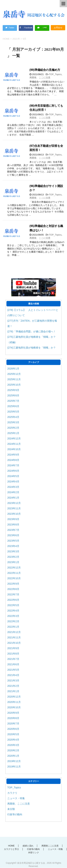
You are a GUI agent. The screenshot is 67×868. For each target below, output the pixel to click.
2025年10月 (14, 385)
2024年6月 (13, 471)
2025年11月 (14, 379)
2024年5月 (13, 476)
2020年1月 (13, 756)
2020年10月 (14, 707)
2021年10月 (14, 643)
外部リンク (34, 853)
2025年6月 (13, 406)
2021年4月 (13, 675)
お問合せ (58, 28)
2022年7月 (13, 594)
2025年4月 (13, 417)
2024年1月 (13, 498)
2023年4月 (13, 546)
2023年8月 (13, 525)
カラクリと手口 (11, 849)
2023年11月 (14, 508)
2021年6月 (13, 664)
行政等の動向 (15, 814)
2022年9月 (13, 584)
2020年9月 (13, 713)
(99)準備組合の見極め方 (45, 70)
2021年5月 (13, 670)
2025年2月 (13, 428)
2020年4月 (13, 740)
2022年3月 (13, 616)
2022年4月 (13, 611)
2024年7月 (13, 465)
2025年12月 (14, 374)
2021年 (16, 39)
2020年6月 (13, 729)
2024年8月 (13, 460)
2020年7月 (13, 724)
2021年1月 (13, 691)
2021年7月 (13, 659)
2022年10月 (14, 578)
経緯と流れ (28, 846)
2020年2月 (13, 750)
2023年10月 (14, 514)
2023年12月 (14, 503)
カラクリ (12, 793)
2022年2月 (13, 621)
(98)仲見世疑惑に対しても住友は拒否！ (46, 108)
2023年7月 (13, 530)
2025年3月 (13, 422)
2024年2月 (13, 492)
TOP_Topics (55, 74)
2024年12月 (14, 438)
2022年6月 (13, 600)
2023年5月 (13, 541)
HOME (11, 846)
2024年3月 (13, 487)
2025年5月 (13, 412)
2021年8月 (13, 654)
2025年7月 (13, 401)
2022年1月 (13, 627)
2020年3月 (13, 745)
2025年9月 (13, 390)
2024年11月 (14, 444)
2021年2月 (13, 686)
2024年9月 (13, 455)
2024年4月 (13, 482)
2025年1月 (13, 433)
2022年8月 (13, 589)
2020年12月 (14, 697)
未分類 (11, 809)
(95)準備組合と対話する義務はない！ (46, 228)
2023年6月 (13, 535)
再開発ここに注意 (50, 846)
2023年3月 (13, 551)
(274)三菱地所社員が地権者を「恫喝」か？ (32, 348)
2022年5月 (13, 605)
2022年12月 (14, 568)
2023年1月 (13, 562)
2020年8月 (13, 718)
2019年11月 (14, 767)
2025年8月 (13, 395)
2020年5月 (13, 734)
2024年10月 (14, 449)
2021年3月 (13, 680)
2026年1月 (13, 369)
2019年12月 (14, 761)
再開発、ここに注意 (40, 78)
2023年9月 (13, 519)
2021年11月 (14, 637)
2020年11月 (14, 702)
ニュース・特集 (16, 798)
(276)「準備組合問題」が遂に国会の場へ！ (32, 331)
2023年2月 (13, 557)
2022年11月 (14, 573)
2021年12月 (14, 632)
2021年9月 (13, 648)
